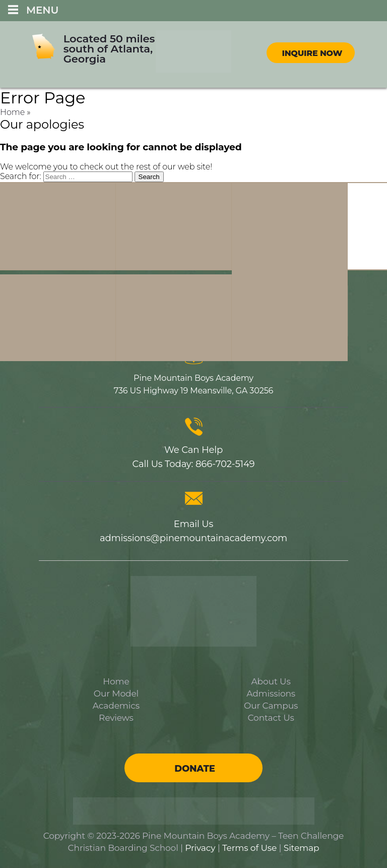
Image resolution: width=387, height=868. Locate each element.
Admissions (271, 693)
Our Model (116, 693)
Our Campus (271, 706)
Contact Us (271, 718)
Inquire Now (312, 53)
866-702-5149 (225, 464)
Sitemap (302, 848)
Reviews (116, 718)
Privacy (200, 848)
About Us (271, 681)
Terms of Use (249, 848)
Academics (116, 706)
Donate (195, 769)
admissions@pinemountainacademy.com (193, 538)
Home (12, 112)
